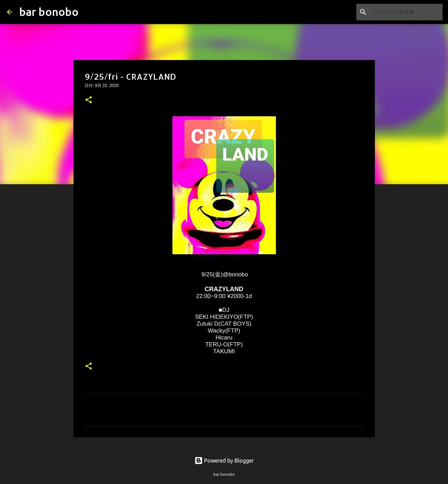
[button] (89, 100)
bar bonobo (49, 12)
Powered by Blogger (224, 461)
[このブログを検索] (406, 12)
